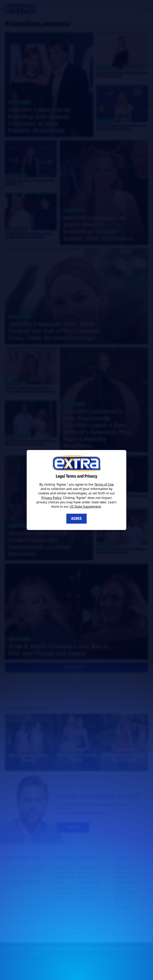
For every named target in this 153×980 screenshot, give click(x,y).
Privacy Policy (51, 498)
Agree (76, 518)
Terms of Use (104, 484)
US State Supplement (85, 507)
